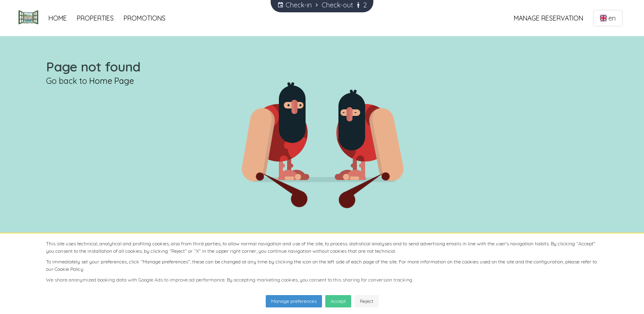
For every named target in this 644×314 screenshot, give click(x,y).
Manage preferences (294, 301)
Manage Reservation (549, 18)
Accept (338, 301)
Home (58, 18)
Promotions (145, 18)
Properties (95, 18)
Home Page (112, 81)
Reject (367, 301)
